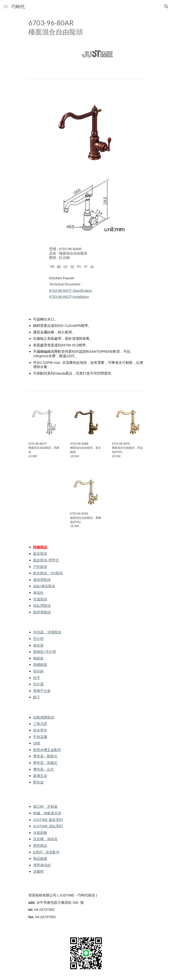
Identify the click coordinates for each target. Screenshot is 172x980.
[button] (6, 6)
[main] (86, 27)
